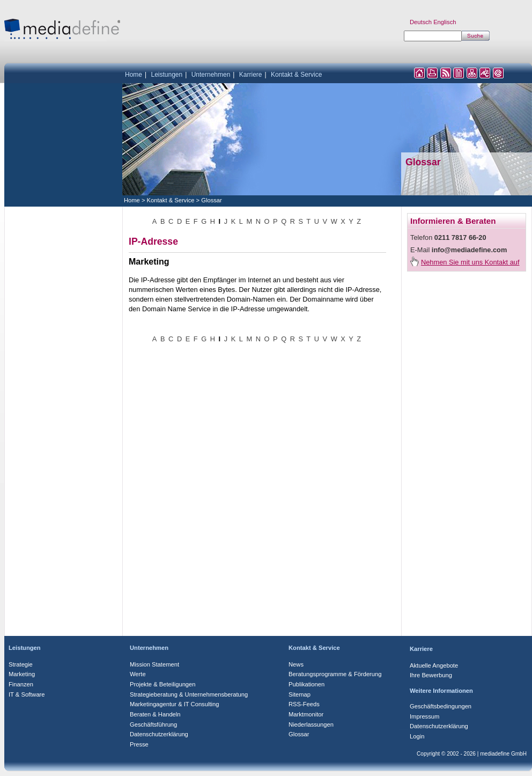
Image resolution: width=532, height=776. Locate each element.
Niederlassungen (311, 724)
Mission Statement (154, 664)
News (296, 664)
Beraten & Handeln (155, 714)
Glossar (212, 200)
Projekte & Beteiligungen (163, 684)
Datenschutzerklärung (159, 734)
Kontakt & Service (296, 75)
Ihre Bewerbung (431, 675)
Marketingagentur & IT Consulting (174, 704)
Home (134, 75)
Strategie (21, 664)
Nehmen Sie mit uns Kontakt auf (470, 262)
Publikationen (306, 684)
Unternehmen (211, 75)
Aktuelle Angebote (434, 665)
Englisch (445, 22)
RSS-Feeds (304, 704)
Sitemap (300, 694)
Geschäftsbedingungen (441, 706)
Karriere (251, 75)
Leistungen (167, 75)
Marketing (22, 674)
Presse (139, 744)
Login (417, 736)
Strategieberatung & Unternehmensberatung (189, 694)
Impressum (424, 716)
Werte (138, 674)
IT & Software (27, 694)
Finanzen (21, 684)
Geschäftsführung (153, 724)
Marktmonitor (306, 714)
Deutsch (421, 22)
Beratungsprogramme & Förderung (335, 674)
